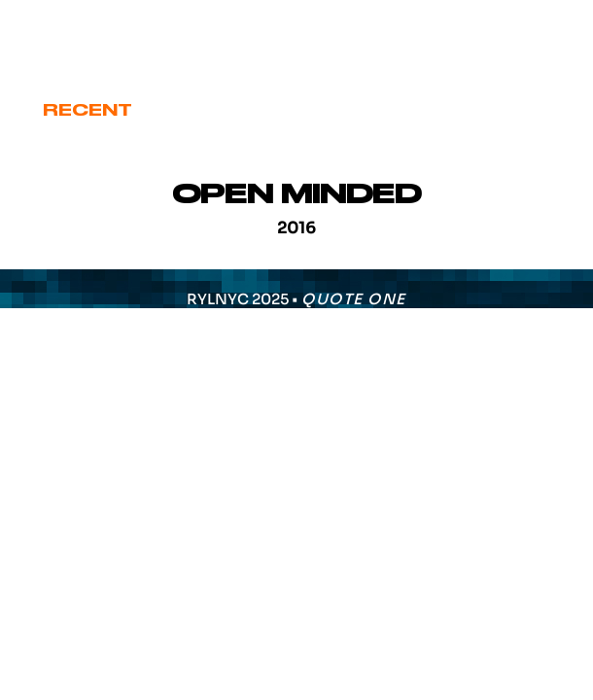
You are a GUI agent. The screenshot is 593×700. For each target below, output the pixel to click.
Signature (367, 110)
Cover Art (218, 110)
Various (502, 110)
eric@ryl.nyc (87, 41)
